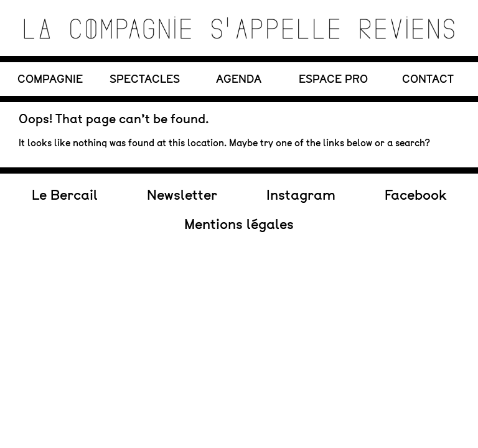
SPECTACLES (145, 79)
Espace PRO (333, 79)
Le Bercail (65, 156)
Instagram (301, 156)
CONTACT (428, 79)
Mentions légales (239, 185)
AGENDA (239, 79)
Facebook (415, 156)
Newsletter (182, 156)
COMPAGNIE (50, 79)
